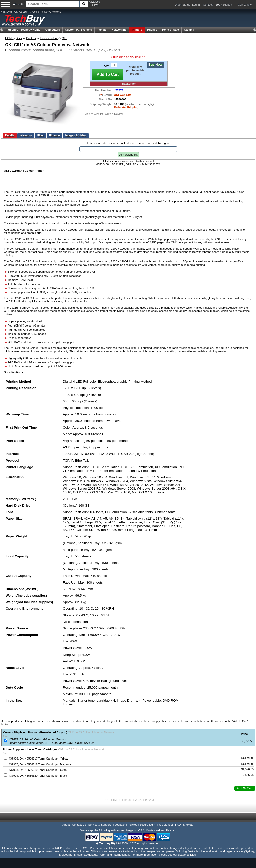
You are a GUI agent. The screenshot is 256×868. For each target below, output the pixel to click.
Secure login (147, 825)
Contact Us (79, 825)
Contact (208, 5)
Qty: (107, 66)
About (66, 825)
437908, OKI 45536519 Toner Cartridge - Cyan (38, 770)
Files (41, 135)
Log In (196, 5)
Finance (54, 135)
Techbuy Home (23, 30)
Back (19, 38)
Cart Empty (245, 5)
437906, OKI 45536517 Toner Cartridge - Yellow (38, 758)
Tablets (102, 30)
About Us (19, 4)
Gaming (189, 30)
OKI (64, 38)
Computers (53, 30)
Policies (133, 825)
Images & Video (76, 135)
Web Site (126, 95)
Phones (152, 30)
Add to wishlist (94, 114)
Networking (119, 30)
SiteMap (188, 825)
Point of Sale (171, 30)
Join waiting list (128, 155)
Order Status (182, 5)
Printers (137, 30)
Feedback (119, 825)
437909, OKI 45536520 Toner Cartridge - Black (38, 776)
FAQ (178, 825)
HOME (9, 38)
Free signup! (165, 825)
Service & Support (99, 825)
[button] (245, 788)
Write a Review (114, 114)
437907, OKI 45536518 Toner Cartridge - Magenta (40, 764)
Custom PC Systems (79, 30)
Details (10, 135)
